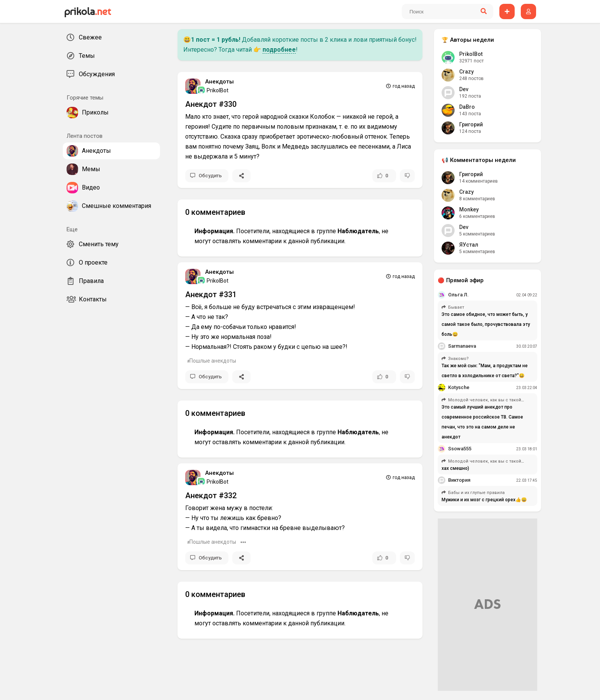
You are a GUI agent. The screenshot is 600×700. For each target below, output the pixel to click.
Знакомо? (458, 359)
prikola (87, 11)
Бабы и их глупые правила (476, 493)
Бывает (456, 307)
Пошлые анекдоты (213, 361)
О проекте (87, 263)
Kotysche (459, 387)
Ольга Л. (458, 295)
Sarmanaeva (462, 346)
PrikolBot (213, 90)
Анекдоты (219, 82)
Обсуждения (91, 74)
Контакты (87, 299)
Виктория (459, 480)
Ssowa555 (460, 449)
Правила (85, 281)
